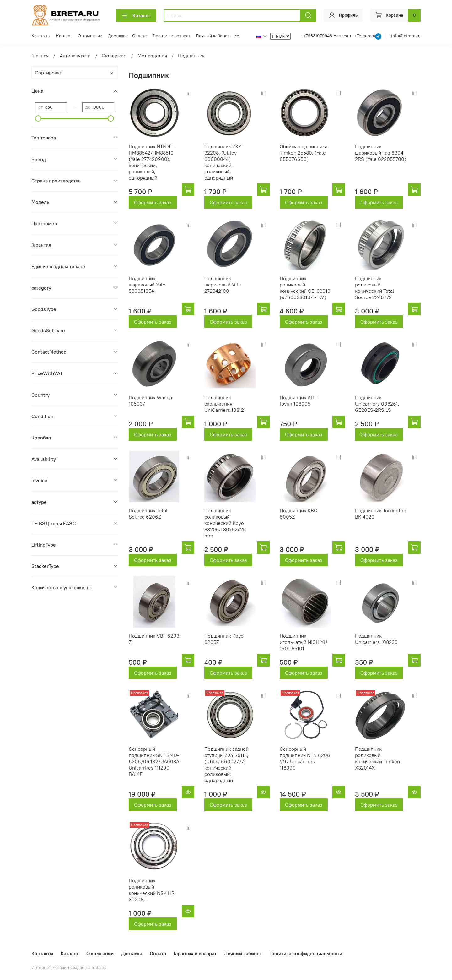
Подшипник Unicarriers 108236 (376, 639)
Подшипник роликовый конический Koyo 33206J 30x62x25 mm (225, 523)
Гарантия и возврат (171, 36)
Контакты (41, 36)
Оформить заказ (153, 202)
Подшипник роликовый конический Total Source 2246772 (375, 288)
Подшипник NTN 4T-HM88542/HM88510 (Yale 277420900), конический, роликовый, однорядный (152, 162)
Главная (40, 56)
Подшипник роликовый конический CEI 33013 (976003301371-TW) (305, 288)
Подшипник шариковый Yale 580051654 (147, 285)
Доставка (117, 36)
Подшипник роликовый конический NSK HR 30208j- (152, 890)
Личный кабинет (213, 36)
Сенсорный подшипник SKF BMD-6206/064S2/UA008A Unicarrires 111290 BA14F (154, 761)
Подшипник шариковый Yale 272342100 (223, 285)
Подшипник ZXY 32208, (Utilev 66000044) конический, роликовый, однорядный (223, 162)
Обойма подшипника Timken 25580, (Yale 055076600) (304, 153)
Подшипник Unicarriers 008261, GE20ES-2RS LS (377, 404)
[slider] (38, 118)
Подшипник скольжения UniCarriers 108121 (225, 404)
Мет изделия (152, 56)
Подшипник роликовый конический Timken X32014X (377, 758)
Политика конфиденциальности (306, 953)
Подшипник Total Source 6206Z (148, 514)
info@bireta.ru (406, 36)
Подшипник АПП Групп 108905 (299, 400)
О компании (90, 36)
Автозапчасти (75, 56)
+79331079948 (318, 36)
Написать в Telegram (354, 36)
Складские (114, 56)
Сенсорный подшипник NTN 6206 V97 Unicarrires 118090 (305, 758)
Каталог (136, 15)
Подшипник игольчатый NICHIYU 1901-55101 (303, 642)
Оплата (139, 36)
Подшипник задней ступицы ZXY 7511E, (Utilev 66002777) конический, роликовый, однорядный (226, 765)
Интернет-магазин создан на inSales (69, 967)
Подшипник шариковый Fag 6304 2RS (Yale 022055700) (381, 153)
